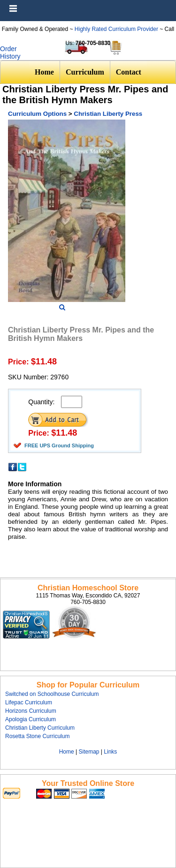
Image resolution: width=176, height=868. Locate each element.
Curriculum (85, 72)
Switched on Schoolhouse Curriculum (52, 694)
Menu (167, 5)
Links (110, 752)
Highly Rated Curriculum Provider (117, 29)
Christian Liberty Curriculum (40, 728)
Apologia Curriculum (31, 719)
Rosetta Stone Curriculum (37, 736)
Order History (10, 53)
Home (44, 72)
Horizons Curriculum (31, 711)
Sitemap (89, 752)
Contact (129, 72)
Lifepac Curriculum (29, 702)
